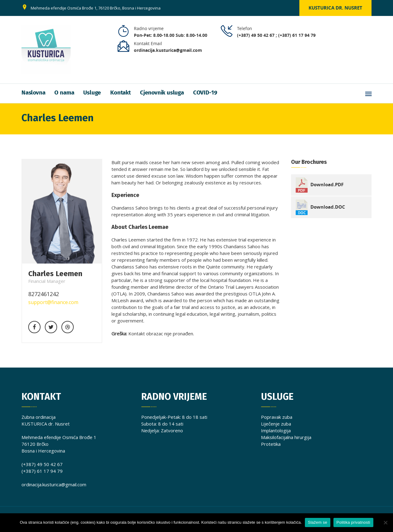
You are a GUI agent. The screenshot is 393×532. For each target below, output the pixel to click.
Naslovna (33, 93)
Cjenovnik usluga (162, 93)
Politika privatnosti (353, 522)
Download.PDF (327, 185)
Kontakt (121, 93)
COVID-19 (205, 93)
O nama (64, 93)
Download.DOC (328, 207)
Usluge (92, 93)
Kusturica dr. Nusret (335, 8)
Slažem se (318, 522)
